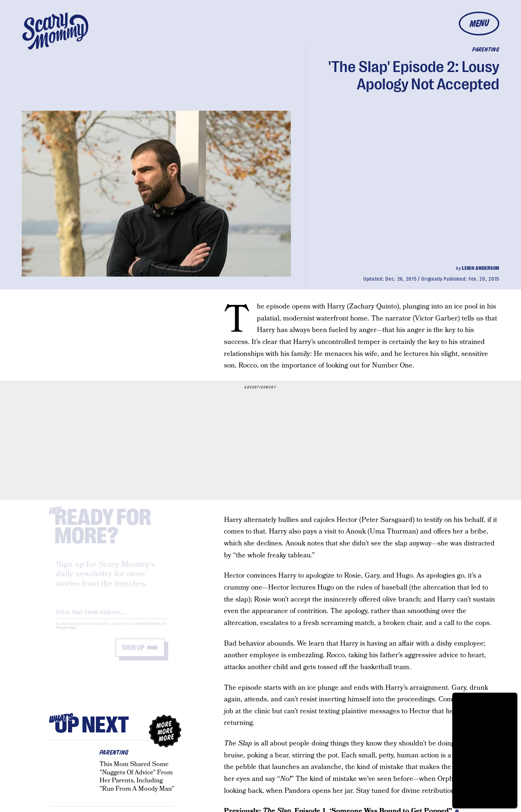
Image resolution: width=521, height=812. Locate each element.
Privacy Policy (66, 634)
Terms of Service (148, 630)
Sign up (133, 654)
